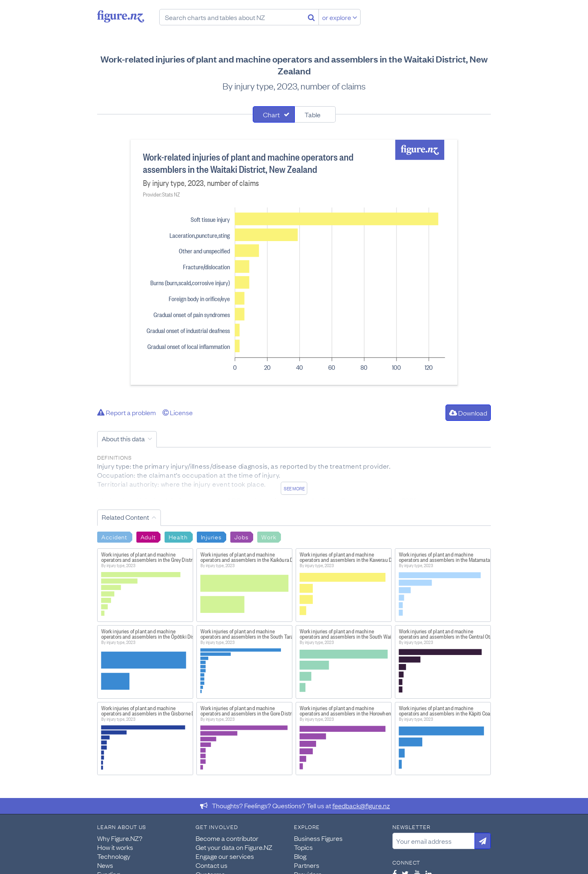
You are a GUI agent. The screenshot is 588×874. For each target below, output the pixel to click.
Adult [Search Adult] (148, 536)
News (105, 865)
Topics (303, 847)
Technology (114, 856)
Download (468, 413)
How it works (115, 847)
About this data (123, 438)
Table (313, 114)
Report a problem (127, 412)
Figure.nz (121, 16)
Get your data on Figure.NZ (234, 847)
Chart (271, 114)
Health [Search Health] (178, 536)
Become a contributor (227, 838)
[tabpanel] (294, 262)
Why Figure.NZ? (120, 838)
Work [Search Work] (269, 536)
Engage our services (225, 856)
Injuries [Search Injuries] (211, 536)
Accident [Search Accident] (114, 536)
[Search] (311, 17)
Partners (307, 865)
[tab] (274, 114)
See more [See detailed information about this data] (294, 488)
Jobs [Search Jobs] (241, 536)
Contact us (212, 865)
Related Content (125, 517)
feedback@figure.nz (361, 805)
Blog (300, 856)
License (178, 412)
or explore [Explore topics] (340, 17)
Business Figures (318, 838)
